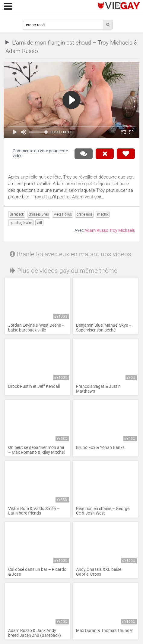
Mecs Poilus (63, 214)
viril (39, 223)
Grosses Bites (39, 214)
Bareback (17, 214)
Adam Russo (96, 230)
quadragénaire (21, 223)
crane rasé (84, 214)
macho (103, 214)
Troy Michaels (122, 230)
